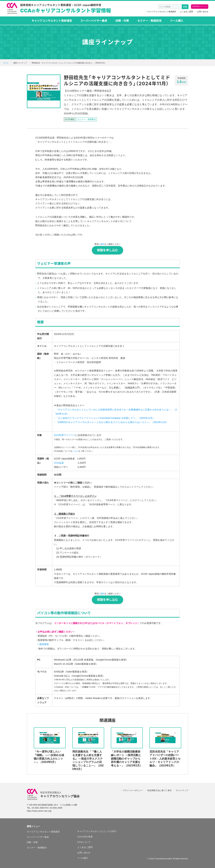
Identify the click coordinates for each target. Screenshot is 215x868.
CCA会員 (59, 463)
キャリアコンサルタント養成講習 (162, 12)
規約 (102, 244)
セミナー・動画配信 (149, 21)
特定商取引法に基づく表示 (160, 790)
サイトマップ (182, 790)
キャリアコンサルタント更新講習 (52, 21)
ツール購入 (177, 21)
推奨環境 (44, 644)
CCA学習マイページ (200, 6)
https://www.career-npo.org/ (39, 811)
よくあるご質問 (187, 12)
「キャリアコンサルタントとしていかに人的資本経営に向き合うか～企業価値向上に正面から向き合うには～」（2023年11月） (116, 412)
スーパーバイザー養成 (94, 21)
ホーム (6, 63)
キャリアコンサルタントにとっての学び (97, 831)
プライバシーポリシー (133, 790)
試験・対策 (122, 21)
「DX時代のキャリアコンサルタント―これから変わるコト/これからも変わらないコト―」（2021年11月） (112, 422)
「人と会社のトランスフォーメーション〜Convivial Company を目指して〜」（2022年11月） (105, 418)
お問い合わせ (203, 12)
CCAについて (84, 842)
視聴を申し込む (107, 250)
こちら (75, 451)
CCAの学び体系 (85, 837)
